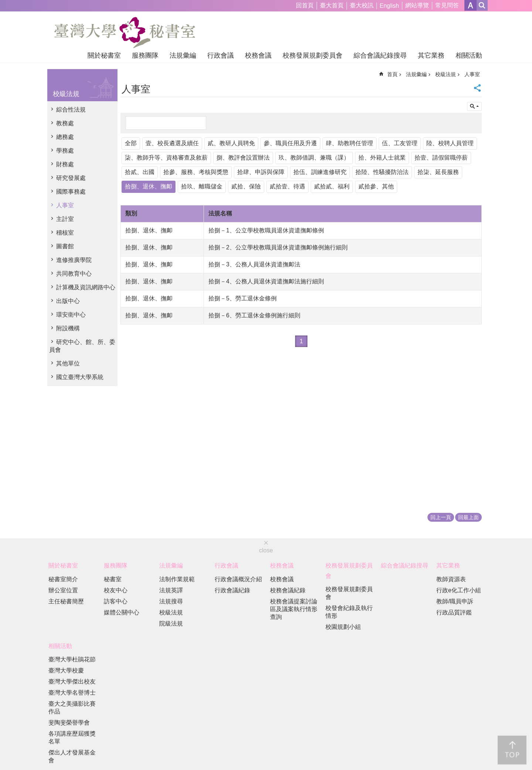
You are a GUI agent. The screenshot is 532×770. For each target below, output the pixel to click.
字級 (470, 5)
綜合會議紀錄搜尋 (380, 55)
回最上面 (468, 517)
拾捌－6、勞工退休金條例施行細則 (254, 315)
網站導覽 (417, 5)
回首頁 (305, 5)
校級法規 (66, 94)
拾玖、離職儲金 (202, 186)
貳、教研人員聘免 (231, 143)
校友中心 (116, 590)
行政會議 (221, 55)
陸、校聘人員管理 (450, 143)
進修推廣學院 (74, 260)
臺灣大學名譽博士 (72, 693)
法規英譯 (171, 590)
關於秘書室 (104, 55)
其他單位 (68, 363)
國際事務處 (71, 192)
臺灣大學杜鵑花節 (72, 659)
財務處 (65, 164)
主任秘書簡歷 (66, 601)
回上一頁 (441, 517)
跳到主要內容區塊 (4, 4)
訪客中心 (116, 601)
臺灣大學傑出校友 (72, 682)
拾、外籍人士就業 (382, 158)
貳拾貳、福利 (332, 186)
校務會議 (258, 55)
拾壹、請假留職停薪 (441, 158)
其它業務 (431, 55)
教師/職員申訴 (455, 601)
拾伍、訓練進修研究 (320, 172)
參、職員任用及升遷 (290, 143)
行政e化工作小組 (459, 590)
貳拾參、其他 (376, 186)
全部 (131, 143)
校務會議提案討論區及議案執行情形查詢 (294, 609)
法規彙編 (183, 55)
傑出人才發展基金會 (72, 756)
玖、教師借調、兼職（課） (314, 158)
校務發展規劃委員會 (313, 55)
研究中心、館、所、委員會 (82, 346)
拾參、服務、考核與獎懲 (196, 172)
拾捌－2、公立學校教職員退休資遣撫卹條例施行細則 (278, 247)
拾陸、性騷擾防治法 (382, 172)
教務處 (65, 123)
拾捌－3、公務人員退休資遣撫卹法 (254, 264)
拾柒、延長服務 (438, 172)
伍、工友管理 (400, 143)
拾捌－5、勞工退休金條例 (243, 298)
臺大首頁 (332, 5)
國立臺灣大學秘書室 (125, 33)
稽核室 (65, 233)
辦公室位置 (63, 590)
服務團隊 (145, 55)
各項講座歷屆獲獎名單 (72, 737)
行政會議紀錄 (232, 590)
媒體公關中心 (122, 612)
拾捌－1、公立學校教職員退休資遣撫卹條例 (266, 230)
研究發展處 (71, 178)
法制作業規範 (177, 579)
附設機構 (68, 328)
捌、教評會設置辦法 (243, 158)
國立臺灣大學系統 (80, 377)
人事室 (65, 205)
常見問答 (447, 5)
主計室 (65, 219)
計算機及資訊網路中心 (86, 287)
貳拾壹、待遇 (287, 186)
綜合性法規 (71, 110)
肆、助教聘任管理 (349, 143)
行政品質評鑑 (454, 612)
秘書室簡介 (63, 579)
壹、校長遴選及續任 (172, 143)
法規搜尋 (171, 601)
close (266, 550)
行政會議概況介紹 (238, 579)
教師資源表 (451, 579)
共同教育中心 (74, 274)
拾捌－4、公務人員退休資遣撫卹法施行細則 (266, 281)
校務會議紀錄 (288, 590)
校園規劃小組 (343, 627)
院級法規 (171, 624)
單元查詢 (474, 106)
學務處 (65, 151)
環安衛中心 (71, 315)
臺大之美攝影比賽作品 (72, 708)
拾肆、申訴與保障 (261, 172)
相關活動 (469, 55)
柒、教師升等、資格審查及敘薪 (166, 158)
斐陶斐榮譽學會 (69, 723)
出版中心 (68, 301)
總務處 (65, 137)
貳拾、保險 (246, 186)
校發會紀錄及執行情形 (349, 612)
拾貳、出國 (140, 172)
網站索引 (482, 5)
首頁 (392, 74)
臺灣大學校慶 (66, 670)
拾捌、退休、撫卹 (149, 186)
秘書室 (113, 579)
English (389, 6)
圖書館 (65, 246)
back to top (512, 750)
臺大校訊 (362, 5)
